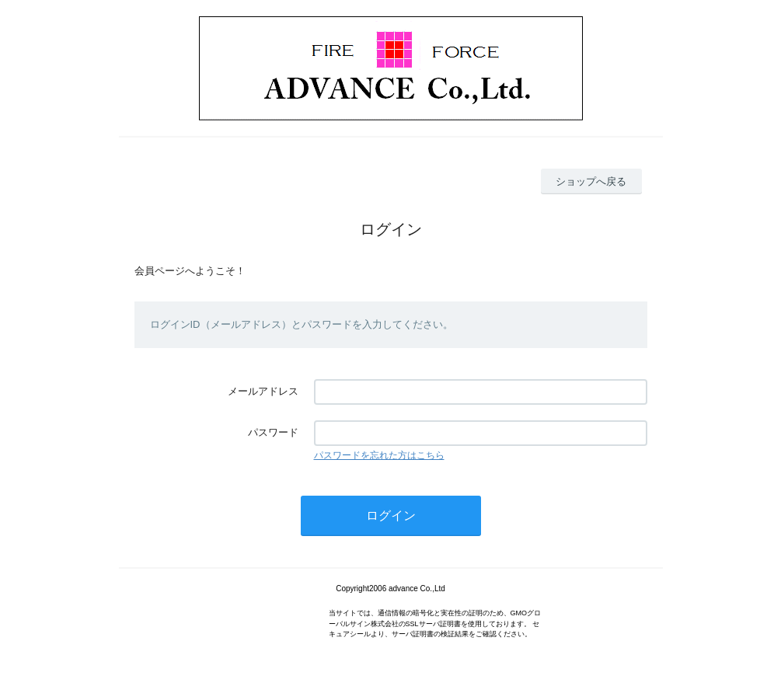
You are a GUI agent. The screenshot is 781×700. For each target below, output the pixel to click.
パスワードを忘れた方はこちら (379, 455)
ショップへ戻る (591, 181)
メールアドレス (263, 391)
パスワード (273, 432)
